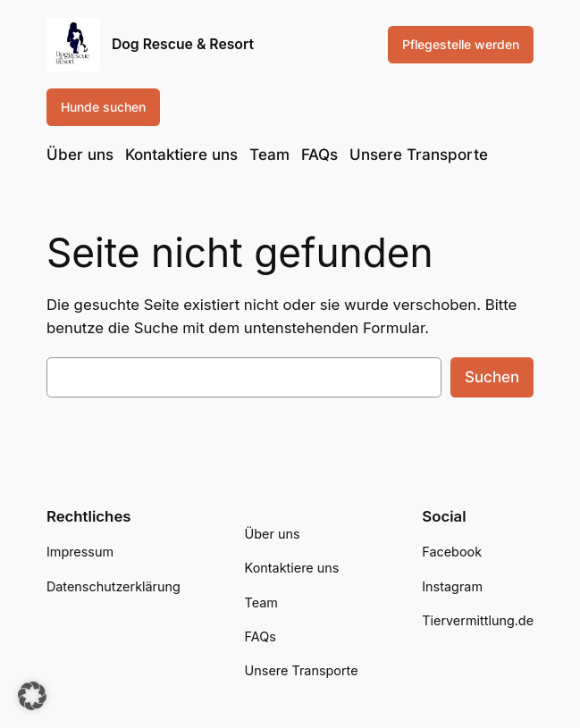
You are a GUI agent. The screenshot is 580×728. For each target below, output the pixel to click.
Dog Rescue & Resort (183, 44)
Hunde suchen (103, 107)
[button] (32, 696)
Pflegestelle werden (461, 44)
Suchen (492, 377)
